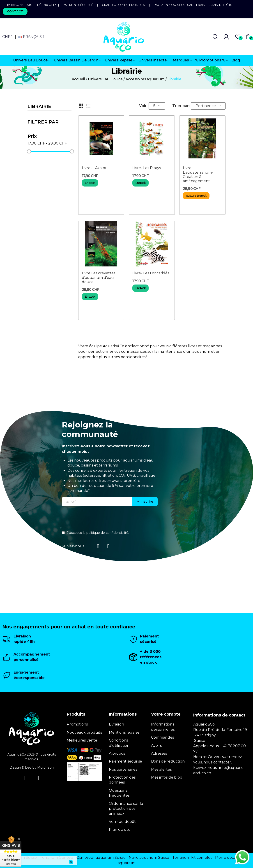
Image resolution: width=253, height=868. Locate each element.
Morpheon (45, 768)
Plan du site (120, 829)
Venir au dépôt (122, 822)
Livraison (116, 724)
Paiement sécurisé (78, 5)
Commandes (162, 737)
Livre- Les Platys (147, 168)
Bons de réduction (168, 761)
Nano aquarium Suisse (149, 857)
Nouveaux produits (84, 732)
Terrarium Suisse (22, 857)
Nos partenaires (123, 769)
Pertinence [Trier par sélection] (208, 106)
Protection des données (122, 780)
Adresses (159, 753)
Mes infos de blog (167, 777)
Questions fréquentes (119, 793)
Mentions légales (124, 732)
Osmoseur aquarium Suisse (101, 857)
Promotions (77, 724)
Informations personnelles (163, 727)
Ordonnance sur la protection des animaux (126, 809)
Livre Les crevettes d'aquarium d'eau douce (99, 277)
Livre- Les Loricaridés (151, 273)
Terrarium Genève (56, 857)
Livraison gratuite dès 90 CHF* (32, 5)
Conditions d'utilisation (119, 743)
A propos (117, 753)
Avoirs (156, 745)
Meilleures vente (82, 740)
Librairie (39, 107)
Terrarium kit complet (192, 857)
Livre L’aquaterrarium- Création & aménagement (198, 174)
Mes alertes (161, 769)
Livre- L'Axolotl (95, 168)
